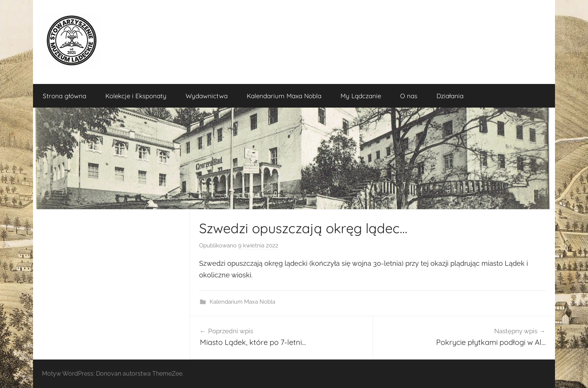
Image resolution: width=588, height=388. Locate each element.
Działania (450, 96)
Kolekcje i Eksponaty (136, 96)
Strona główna (64, 96)
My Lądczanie (361, 96)
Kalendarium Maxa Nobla (284, 96)
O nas (409, 96)
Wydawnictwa (207, 96)
